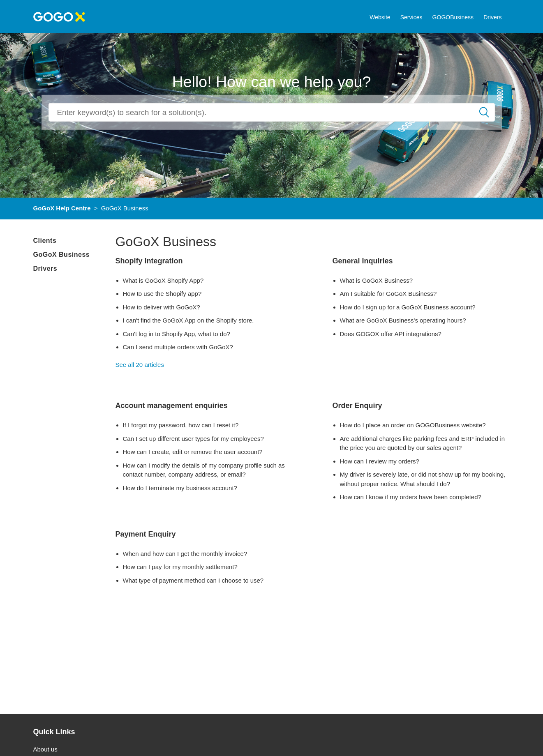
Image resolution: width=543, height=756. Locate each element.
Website (380, 17)
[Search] (272, 112)
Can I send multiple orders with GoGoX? (178, 347)
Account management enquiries (172, 406)
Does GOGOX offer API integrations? (391, 334)
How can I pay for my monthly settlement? (180, 567)
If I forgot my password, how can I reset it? (181, 425)
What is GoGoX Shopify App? (163, 280)
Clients (45, 241)
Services (411, 17)
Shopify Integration (149, 261)
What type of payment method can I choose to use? (193, 580)
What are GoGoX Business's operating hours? (403, 320)
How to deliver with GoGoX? (162, 307)
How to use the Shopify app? (162, 294)
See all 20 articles (140, 365)
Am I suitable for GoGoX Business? (388, 294)
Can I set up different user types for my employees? (193, 439)
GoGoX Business (62, 255)
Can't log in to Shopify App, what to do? (177, 334)
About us (45, 749)
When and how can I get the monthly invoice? (185, 554)
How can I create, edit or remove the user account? (193, 452)
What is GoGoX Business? (377, 280)
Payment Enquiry (146, 534)
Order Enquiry (357, 406)
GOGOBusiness (453, 17)
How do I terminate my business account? (180, 488)
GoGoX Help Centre (62, 208)
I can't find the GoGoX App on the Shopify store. (188, 320)
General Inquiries (363, 261)
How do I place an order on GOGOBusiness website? (413, 425)
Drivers (492, 17)
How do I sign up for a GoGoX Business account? (408, 307)
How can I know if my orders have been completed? (411, 497)
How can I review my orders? (380, 461)
